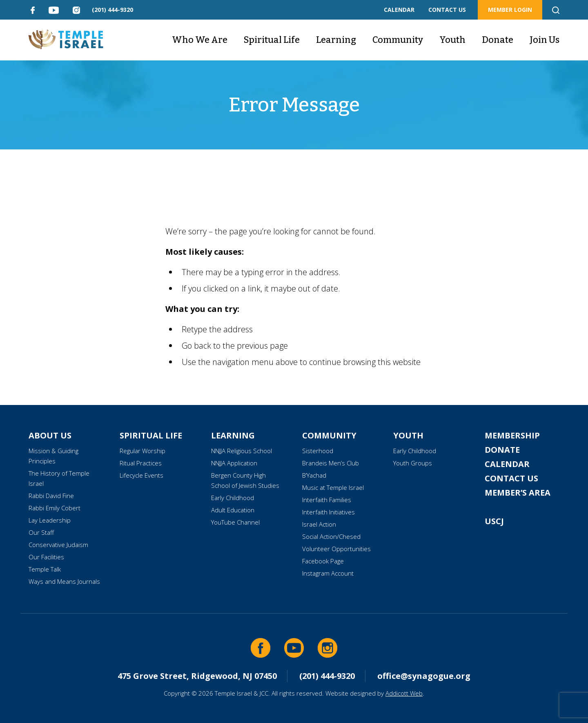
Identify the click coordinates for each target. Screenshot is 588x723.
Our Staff (41, 532)
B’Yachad (314, 475)
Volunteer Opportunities (336, 549)
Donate (498, 40)
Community (398, 40)
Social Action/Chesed (331, 536)
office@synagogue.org (424, 676)
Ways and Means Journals (64, 581)
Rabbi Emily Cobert (55, 508)
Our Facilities (46, 557)
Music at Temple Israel (333, 487)
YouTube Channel (235, 522)
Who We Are (200, 40)
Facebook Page (323, 561)
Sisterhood (318, 451)
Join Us (545, 40)
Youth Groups (413, 463)
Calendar (507, 464)
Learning (336, 40)
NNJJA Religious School (242, 451)
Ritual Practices (141, 463)
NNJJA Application (234, 463)
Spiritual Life (272, 40)
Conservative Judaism (58, 545)
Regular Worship (143, 451)
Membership (512, 435)
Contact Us (511, 478)
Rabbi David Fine (51, 496)
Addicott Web (404, 693)
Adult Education (233, 510)
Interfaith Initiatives (329, 512)
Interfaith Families (327, 500)
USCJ (494, 521)
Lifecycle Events (141, 475)
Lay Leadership (50, 520)
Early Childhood (233, 498)
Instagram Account (328, 573)
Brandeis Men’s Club (331, 463)
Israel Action (319, 524)
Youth (452, 40)
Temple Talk (45, 569)
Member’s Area (518, 493)
